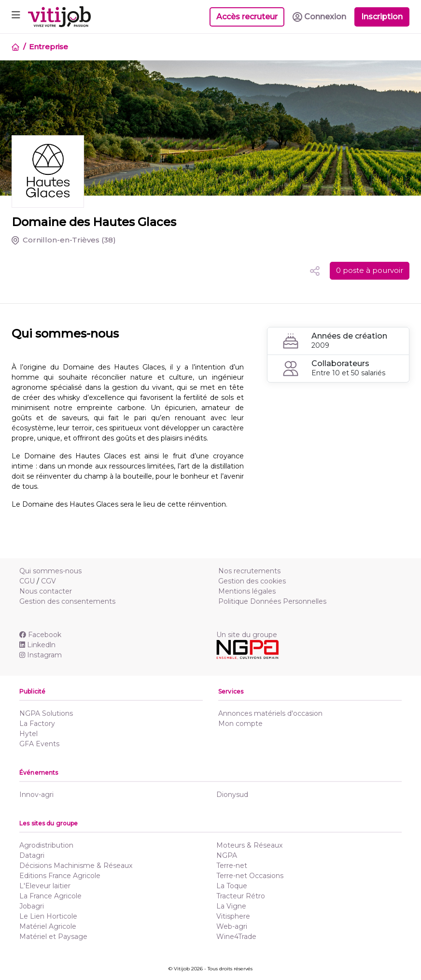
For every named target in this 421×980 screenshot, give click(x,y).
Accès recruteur (247, 17)
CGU (27, 581)
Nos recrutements (249, 571)
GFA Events (39, 744)
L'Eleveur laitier (45, 886)
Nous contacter (46, 591)
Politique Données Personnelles (272, 601)
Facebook (40, 635)
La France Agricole (50, 896)
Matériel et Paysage (53, 937)
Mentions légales (247, 591)
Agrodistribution (46, 845)
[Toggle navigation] (16, 17)
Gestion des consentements (67, 601)
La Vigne (231, 906)
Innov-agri (36, 795)
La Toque (232, 886)
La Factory (37, 724)
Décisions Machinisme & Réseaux (76, 866)
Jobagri (32, 906)
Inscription (382, 17)
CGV (49, 581)
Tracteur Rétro (241, 896)
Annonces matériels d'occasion (270, 713)
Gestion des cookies (252, 581)
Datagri (32, 855)
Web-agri (232, 926)
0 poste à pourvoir (370, 270)
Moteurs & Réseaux (249, 845)
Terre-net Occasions (250, 876)
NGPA (227, 855)
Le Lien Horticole (48, 916)
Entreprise (49, 47)
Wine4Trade (236, 937)
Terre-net (232, 866)
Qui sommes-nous (50, 571)
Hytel (28, 734)
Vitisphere (233, 916)
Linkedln (37, 645)
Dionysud (232, 795)
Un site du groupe (247, 635)
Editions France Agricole (60, 876)
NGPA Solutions (46, 713)
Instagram (41, 655)
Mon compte (240, 724)
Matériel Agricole (48, 926)
